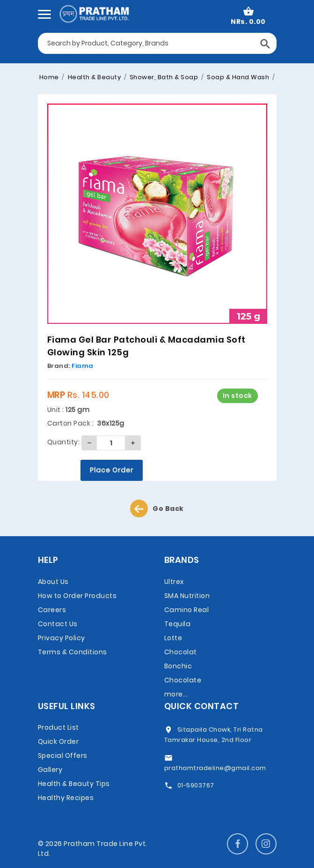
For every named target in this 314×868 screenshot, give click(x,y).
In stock (237, 396)
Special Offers (63, 756)
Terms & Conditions (73, 652)
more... (176, 694)
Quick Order (58, 741)
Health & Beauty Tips (74, 784)
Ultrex (174, 582)
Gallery (50, 770)
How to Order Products (77, 596)
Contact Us (58, 624)
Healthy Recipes (66, 798)
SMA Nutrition (187, 596)
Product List (58, 727)
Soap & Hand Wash (237, 77)
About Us (53, 582)
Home (49, 77)
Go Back (157, 509)
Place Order (112, 470)
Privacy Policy (62, 638)
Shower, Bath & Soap (163, 77)
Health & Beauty (93, 77)
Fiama (83, 366)
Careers (52, 610)
